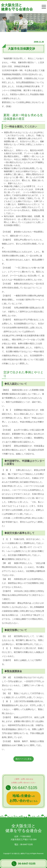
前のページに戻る (24, 759)
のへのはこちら (24, 798)
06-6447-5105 (27, 864)
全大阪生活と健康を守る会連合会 (17, 7)
